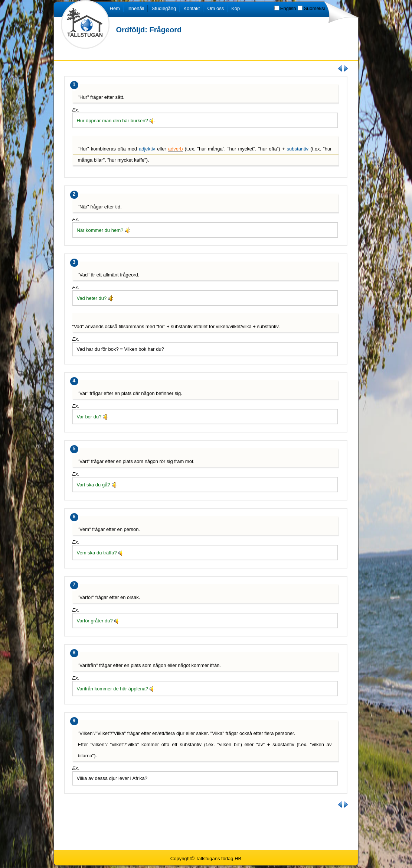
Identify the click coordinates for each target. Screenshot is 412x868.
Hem (115, 8)
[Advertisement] (206, 829)
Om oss (215, 8)
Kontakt (192, 8)
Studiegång (164, 8)
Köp (236, 8)
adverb (176, 149)
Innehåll (136, 8)
